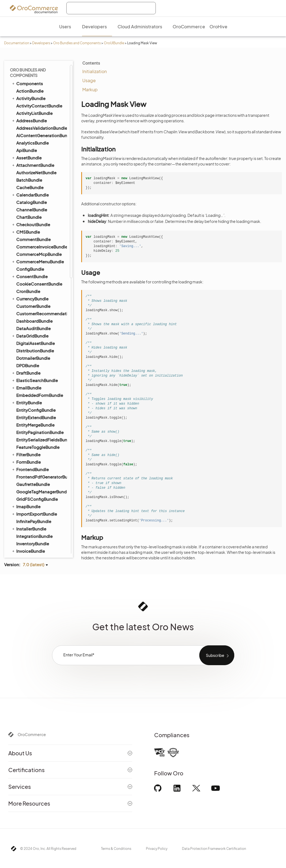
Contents (91, 63)
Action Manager (34, 300)
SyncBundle (26, 240)
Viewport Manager (37, 472)
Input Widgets (33, 488)
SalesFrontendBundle (36, 151)
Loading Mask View (37, 413)
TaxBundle (27, 255)
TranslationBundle (32, 277)
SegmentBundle (32, 188)
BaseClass (30, 377)
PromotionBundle (34, 107)
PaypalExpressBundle (38, 70)
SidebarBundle (31, 218)
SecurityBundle (32, 181)
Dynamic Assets (34, 323)
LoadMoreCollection (39, 405)
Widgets (28, 361)
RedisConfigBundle (33, 129)
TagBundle (24, 248)
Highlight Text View (37, 442)
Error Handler (32, 480)
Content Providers (37, 315)
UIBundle (23, 292)
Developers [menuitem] (94, 27)
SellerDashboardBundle (40, 196)
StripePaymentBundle (36, 233)
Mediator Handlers (37, 503)
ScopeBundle (30, 166)
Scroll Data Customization (43, 338)
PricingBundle (28, 92)
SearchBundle (28, 173)
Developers (41, 43)
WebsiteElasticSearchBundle (39, 526)
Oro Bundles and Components (77, 43)
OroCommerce (32, 734)
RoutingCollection (36, 457)
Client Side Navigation (40, 308)
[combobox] (111, 8)
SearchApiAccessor (38, 465)
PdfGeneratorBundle (35, 77)
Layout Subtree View (39, 398)
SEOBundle (25, 203)
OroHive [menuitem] (218, 27)
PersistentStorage (37, 434)
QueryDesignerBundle (36, 114)
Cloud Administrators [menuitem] (140, 27)
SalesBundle (29, 144)
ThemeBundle (30, 270)
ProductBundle (29, 99)
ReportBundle (30, 136)
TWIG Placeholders (37, 346)
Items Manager (34, 496)
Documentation (17, 43)
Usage (89, 80)
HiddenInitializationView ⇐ (42, 387)
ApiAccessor (32, 369)
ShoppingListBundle (34, 211)
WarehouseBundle (35, 512)
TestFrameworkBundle (36, 262)
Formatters (30, 331)
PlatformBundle (30, 84)
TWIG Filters (31, 354)
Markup (90, 89)
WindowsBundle (33, 541)
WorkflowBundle (30, 549)
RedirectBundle (32, 122)
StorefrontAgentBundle (40, 226)
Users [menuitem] (65, 27)
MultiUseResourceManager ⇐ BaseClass (43, 424)
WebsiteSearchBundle (36, 534)
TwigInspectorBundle (37, 285)
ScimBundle (28, 159)
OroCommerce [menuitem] (189, 27)
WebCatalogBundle (36, 519)
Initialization (95, 71)
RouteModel (31, 449)
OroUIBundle (114, 43)
